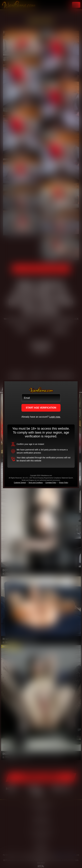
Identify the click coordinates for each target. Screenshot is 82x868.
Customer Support (20, 483)
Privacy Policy (63, 483)
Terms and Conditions (36, 483)
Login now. (55, 417)
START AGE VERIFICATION (41, 408)
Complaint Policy (51, 483)
